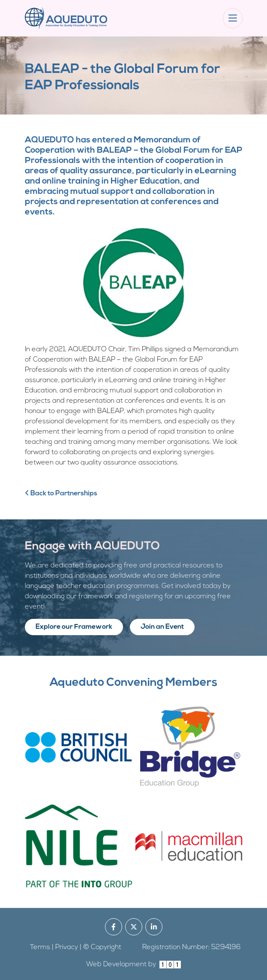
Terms (40, 947)
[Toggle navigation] (233, 18)
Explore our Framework (74, 627)
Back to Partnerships (61, 494)
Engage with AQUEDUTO (92, 547)
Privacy (67, 947)
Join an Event (162, 627)
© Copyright (102, 947)
